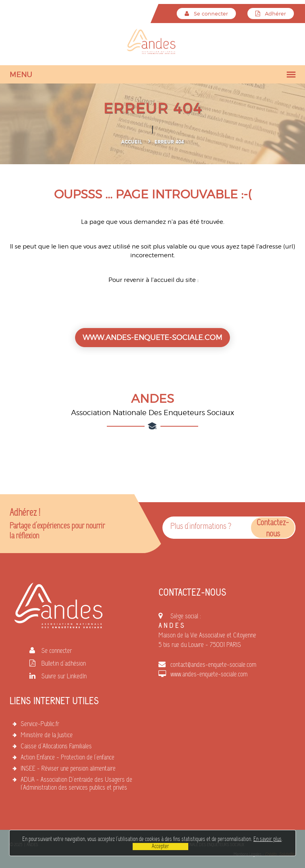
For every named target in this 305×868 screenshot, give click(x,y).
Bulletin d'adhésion (64, 664)
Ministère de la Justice (47, 736)
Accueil (131, 142)
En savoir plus (267, 839)
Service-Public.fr (40, 724)
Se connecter (206, 14)
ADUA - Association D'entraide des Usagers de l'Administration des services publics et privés (76, 784)
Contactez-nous (273, 529)
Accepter (160, 847)
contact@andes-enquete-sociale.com (213, 665)
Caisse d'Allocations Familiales (56, 747)
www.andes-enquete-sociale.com (209, 675)
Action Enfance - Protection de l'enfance (68, 758)
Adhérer (271, 14)
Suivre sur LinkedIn (64, 677)
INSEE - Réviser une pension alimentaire (68, 769)
